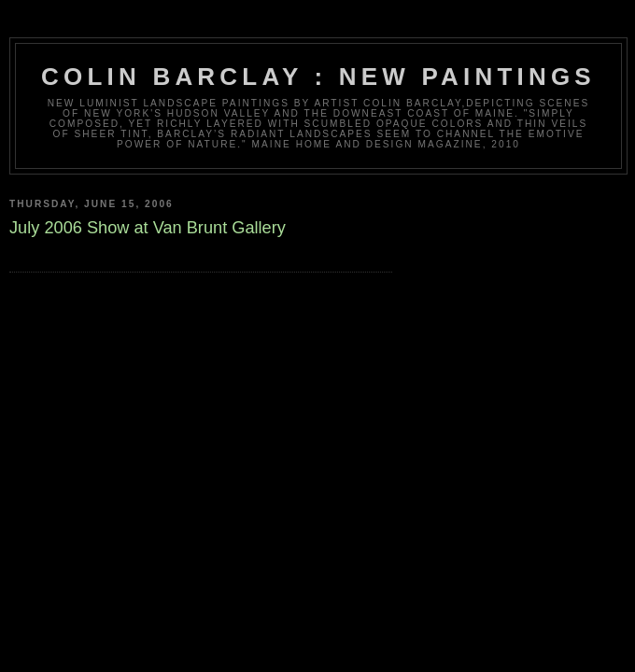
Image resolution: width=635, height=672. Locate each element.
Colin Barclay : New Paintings (318, 77)
